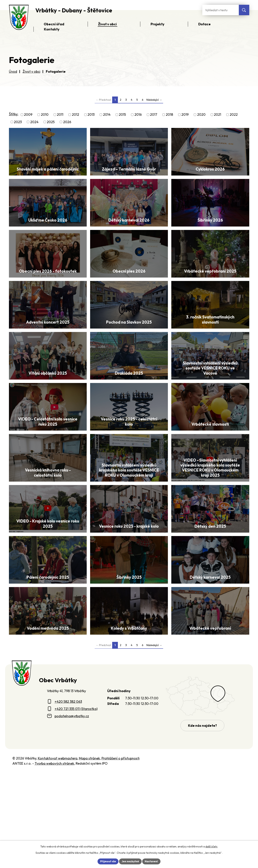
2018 (169, 115)
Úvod (13, 71)
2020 (201, 115)
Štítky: (14, 114)
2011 (60, 115)
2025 (51, 122)
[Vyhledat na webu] (244, 10)
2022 (234, 115)
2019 (185, 115)
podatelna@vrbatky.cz (72, 811)
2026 (67, 122)
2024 (34, 122)
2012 (75, 115)
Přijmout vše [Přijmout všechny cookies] (108, 861)
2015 (122, 115)
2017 (154, 115)
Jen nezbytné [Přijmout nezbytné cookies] (130, 861)
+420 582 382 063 (68, 797)
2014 (107, 115)
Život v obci (31, 71)
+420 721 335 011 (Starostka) (76, 804)
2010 (45, 115)
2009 (28, 115)
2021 (218, 115)
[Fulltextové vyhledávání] (221, 10)
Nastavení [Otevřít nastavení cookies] (152, 861)
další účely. (212, 846)
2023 (18, 122)
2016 (138, 115)
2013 (91, 115)
